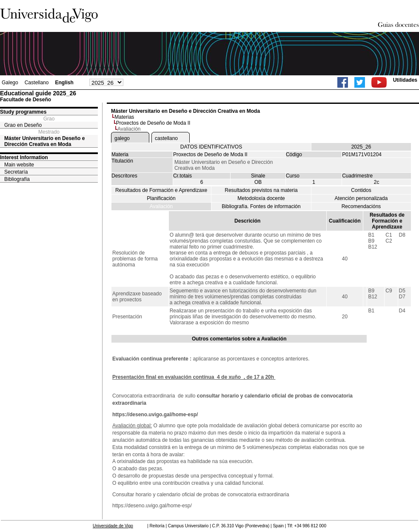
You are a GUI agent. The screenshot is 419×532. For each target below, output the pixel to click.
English (64, 83)
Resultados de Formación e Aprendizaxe (161, 190)
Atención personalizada (361, 198)
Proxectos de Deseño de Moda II (153, 123)
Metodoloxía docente (261, 198)
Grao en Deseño (23, 125)
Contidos (361, 190)
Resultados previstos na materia (261, 190)
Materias (124, 117)
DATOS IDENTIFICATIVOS (211, 147)
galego (122, 138)
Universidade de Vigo (113, 526)
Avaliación (161, 206)
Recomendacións (361, 206)
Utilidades (405, 80)
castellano (166, 138)
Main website (19, 165)
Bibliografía (17, 179)
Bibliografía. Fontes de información (261, 206)
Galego (10, 83)
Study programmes (23, 112)
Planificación (161, 198)
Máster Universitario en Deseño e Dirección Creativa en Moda (44, 141)
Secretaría (16, 172)
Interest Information (24, 157)
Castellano (37, 83)
